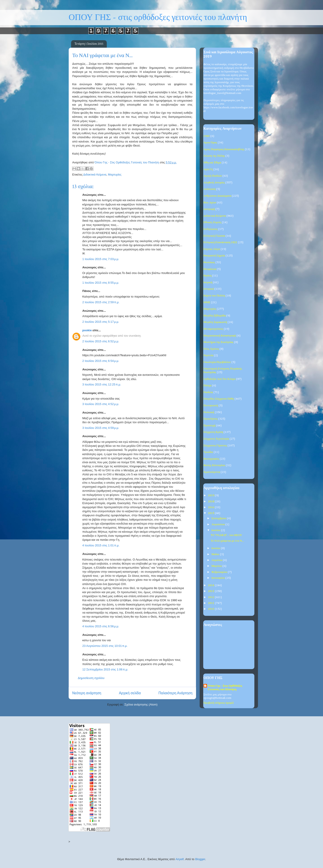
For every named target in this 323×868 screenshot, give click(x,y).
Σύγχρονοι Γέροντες (215, 446)
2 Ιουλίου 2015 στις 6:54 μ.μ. (101, 361)
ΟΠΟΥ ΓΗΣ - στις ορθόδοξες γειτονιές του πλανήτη (158, 17)
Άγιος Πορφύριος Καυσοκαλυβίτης (224, 149)
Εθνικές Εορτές (212, 222)
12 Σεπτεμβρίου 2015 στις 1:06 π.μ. (105, 669)
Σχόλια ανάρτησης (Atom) (141, 704)
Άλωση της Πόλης (214, 156)
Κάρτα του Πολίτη (214, 296)
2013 (211, 591)
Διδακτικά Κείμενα (95, 175)
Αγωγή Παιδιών (213, 176)
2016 (211, 507)
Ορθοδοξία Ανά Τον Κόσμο (219, 379)
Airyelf (180, 859)
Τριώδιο (208, 452)
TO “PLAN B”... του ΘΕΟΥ (226, 535)
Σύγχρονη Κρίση (213, 432)
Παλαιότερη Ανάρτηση (175, 693)
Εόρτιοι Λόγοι (212, 249)
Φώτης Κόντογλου (214, 465)
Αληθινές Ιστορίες (214, 183)
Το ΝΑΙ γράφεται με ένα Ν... (227, 541)
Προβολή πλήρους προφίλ (219, 703)
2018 (211, 502)
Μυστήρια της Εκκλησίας (218, 342)
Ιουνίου (216, 548)
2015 (211, 513)
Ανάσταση (210, 189)
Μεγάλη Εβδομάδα (215, 316)
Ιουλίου (216, 530)
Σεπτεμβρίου (219, 518)
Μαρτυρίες (115, 175)
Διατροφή (209, 209)
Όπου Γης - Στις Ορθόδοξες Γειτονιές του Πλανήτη (225, 688)
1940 (207, 136)
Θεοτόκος (209, 262)
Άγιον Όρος (210, 143)
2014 (211, 585)
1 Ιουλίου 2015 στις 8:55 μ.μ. (101, 283)
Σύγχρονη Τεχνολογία (216, 439)
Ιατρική (208, 282)
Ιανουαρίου (219, 578)
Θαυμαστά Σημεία (214, 256)
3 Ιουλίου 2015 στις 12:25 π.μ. (102, 384)
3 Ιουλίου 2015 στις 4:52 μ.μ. (101, 404)
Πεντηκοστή (211, 406)
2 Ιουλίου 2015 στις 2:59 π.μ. (101, 302)
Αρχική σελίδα (130, 693)
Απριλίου (217, 560)
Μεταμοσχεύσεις (213, 329)
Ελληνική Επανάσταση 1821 (220, 242)
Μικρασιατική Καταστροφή (220, 336)
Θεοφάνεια (210, 269)
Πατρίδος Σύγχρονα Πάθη (219, 399)
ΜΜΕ (207, 302)
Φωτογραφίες (211, 459)
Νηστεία (208, 355)
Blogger (200, 859)
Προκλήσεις (211, 419)
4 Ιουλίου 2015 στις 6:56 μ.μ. (101, 626)
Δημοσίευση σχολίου (91, 678)
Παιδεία (208, 392)
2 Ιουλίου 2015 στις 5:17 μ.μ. (101, 322)
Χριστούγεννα (212, 472)
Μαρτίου (217, 566)
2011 (211, 603)
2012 (211, 597)
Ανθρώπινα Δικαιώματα (217, 196)
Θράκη (207, 276)
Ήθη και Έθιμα (212, 163)
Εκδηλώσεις (211, 229)
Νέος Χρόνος (211, 349)
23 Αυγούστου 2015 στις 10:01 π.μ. (105, 646)
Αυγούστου (219, 524)
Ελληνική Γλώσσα (214, 236)
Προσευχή (210, 426)
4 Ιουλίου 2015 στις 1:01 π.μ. (101, 545)
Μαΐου (216, 554)
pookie (87, 330)
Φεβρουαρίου (220, 572)
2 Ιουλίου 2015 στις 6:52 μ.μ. (101, 341)
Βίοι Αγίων (210, 203)
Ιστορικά (209, 289)
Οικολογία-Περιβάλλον (217, 362)
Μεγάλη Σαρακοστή (215, 322)
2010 (211, 609)
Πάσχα (207, 386)
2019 (211, 495)
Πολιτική (209, 412)
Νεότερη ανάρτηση (87, 693)
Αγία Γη (208, 169)
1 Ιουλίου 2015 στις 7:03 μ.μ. (101, 259)
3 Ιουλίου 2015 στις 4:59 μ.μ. (101, 428)
